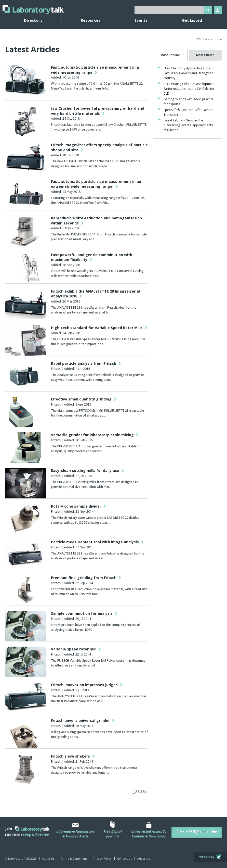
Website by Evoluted (210, 857)
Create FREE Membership (197, 833)
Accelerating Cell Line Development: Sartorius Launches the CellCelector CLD (189, 89)
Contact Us (124, 858)
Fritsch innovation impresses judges (87, 685)
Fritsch (56, 369)
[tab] (170, 55)
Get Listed (192, 20)
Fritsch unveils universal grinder (83, 720)
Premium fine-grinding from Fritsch (86, 578)
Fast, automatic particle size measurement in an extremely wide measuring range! (96, 184)
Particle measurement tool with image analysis (97, 542)
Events (141, 20)
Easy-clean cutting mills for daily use (88, 470)
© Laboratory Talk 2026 (21, 858)
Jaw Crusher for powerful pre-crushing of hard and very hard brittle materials (98, 111)
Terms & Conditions (74, 858)
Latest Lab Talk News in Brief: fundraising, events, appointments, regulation (189, 125)
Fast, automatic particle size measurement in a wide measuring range (95, 70)
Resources (91, 20)
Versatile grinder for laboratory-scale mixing (95, 435)
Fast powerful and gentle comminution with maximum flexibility (92, 257)
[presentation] (170, 55)
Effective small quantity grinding (84, 399)
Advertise (144, 858)
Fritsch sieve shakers (73, 756)
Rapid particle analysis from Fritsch (86, 363)
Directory (33, 20)
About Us (48, 858)
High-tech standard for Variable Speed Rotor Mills (99, 328)
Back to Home (209, 39)
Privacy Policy (102, 858)
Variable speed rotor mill (76, 649)
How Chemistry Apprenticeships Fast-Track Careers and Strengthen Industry (188, 73)
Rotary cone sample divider (78, 506)
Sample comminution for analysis (84, 613)
